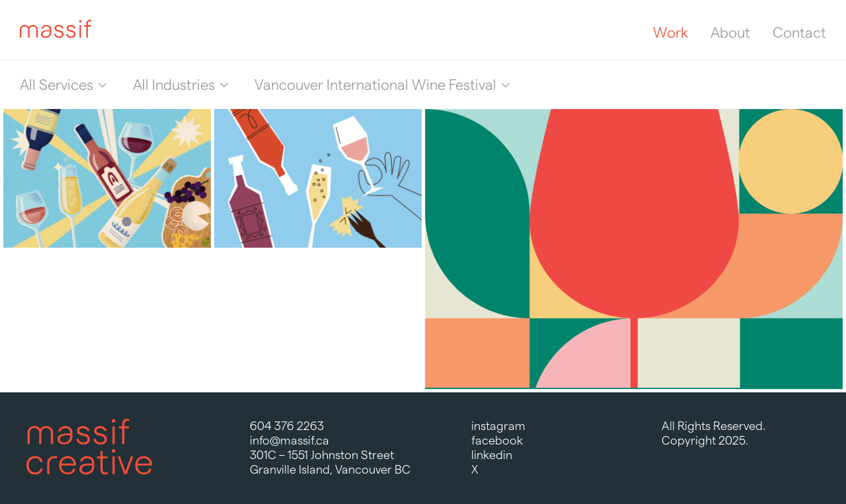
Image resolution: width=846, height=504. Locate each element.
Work (671, 32)
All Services (57, 85)
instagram (498, 426)
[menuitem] (63, 85)
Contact (799, 32)
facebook (497, 440)
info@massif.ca (289, 440)
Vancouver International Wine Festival (375, 85)
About (730, 32)
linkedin (492, 455)
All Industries (174, 85)
